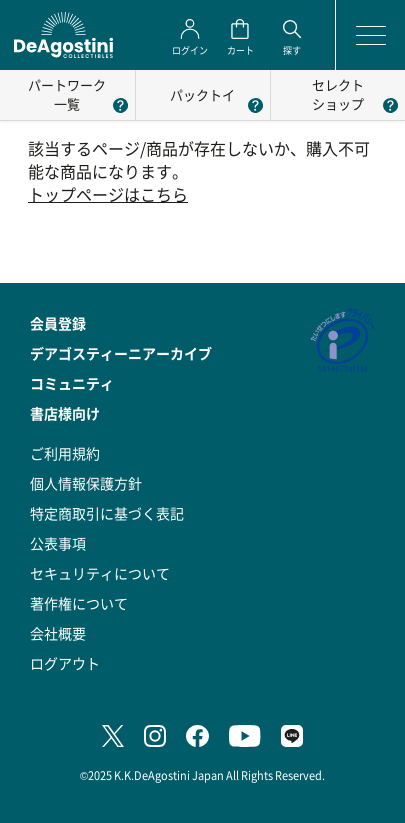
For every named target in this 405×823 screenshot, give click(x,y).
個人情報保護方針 (86, 483)
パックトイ (202, 94)
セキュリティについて (100, 573)
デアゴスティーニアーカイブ (121, 353)
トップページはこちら (108, 194)
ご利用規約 (65, 453)
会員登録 (58, 323)
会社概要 (58, 633)
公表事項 (58, 543)
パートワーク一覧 (67, 94)
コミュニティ (72, 383)
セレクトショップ (338, 94)
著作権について (79, 603)
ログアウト (65, 663)
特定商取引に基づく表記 (107, 513)
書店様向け (65, 413)
